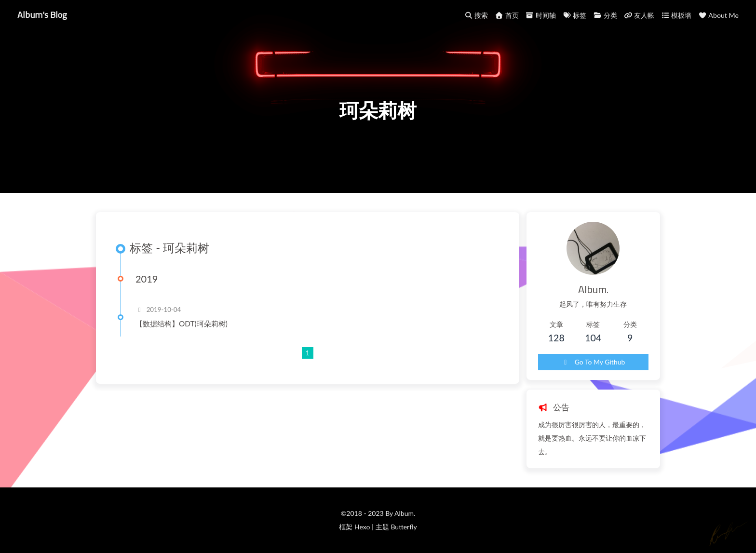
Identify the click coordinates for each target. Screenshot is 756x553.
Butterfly (404, 527)
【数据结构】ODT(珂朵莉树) (182, 324)
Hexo (362, 527)
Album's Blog (42, 14)
